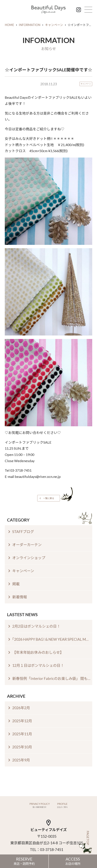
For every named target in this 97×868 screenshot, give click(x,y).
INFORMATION (30, 25)
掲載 (16, 584)
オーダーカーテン (27, 545)
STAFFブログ (23, 532)
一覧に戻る (49, 498)
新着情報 (20, 597)
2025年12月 (22, 721)
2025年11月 (22, 734)
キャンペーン (54, 25)
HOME (9, 25)
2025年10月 (22, 747)
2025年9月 (21, 760)
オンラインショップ (29, 558)
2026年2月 (21, 708)
